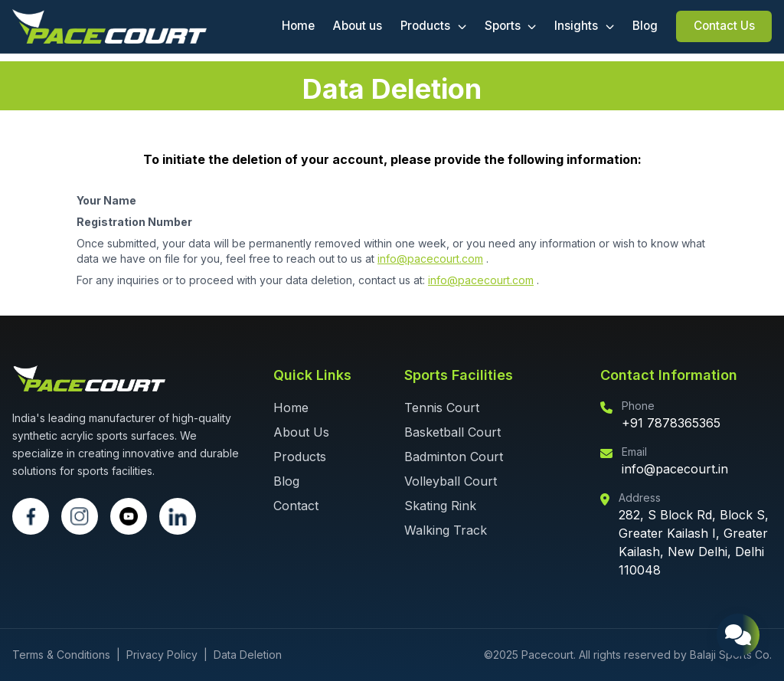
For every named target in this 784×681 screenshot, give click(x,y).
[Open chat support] (738, 635)
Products (433, 26)
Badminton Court (454, 457)
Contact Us (724, 26)
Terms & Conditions (61, 655)
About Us (301, 432)
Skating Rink (440, 506)
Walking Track (446, 530)
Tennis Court (442, 408)
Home (298, 26)
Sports (511, 26)
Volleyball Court (451, 481)
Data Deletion (248, 655)
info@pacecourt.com (430, 259)
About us (358, 26)
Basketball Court (452, 432)
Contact (296, 506)
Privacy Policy (162, 655)
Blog (645, 26)
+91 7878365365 (671, 423)
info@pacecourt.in (675, 469)
